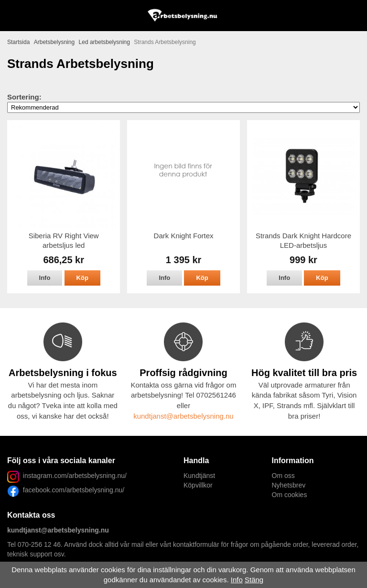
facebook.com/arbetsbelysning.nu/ (72, 490)
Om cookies (290, 495)
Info (45, 278)
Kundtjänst (199, 476)
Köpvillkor (198, 485)
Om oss (283, 476)
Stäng (254, 580)
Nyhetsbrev (289, 485)
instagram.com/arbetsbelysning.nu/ (75, 476)
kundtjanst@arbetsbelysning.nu (183, 416)
